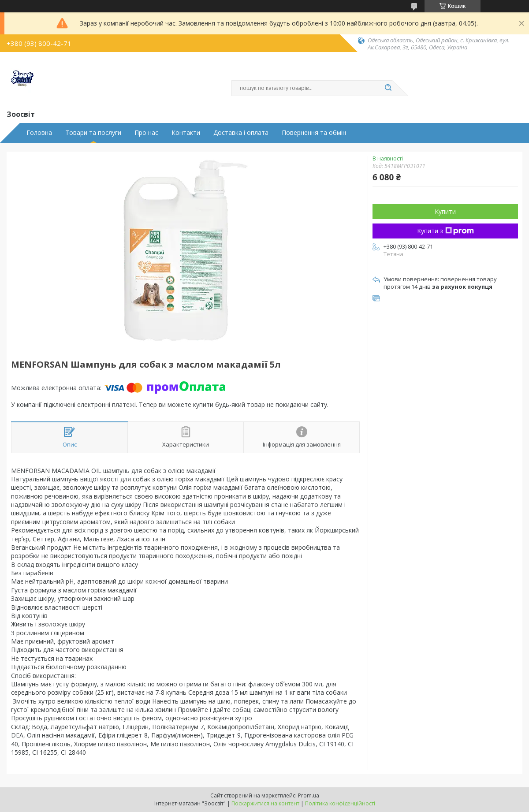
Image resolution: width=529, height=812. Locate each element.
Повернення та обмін (314, 133)
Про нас (146, 133)
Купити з (445, 231)
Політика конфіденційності (340, 803)
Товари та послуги (93, 133)
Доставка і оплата (241, 133)
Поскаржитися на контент (265, 803)
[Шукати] (388, 88)
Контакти (186, 133)
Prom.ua (309, 795)
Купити (445, 211)
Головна (39, 133)
